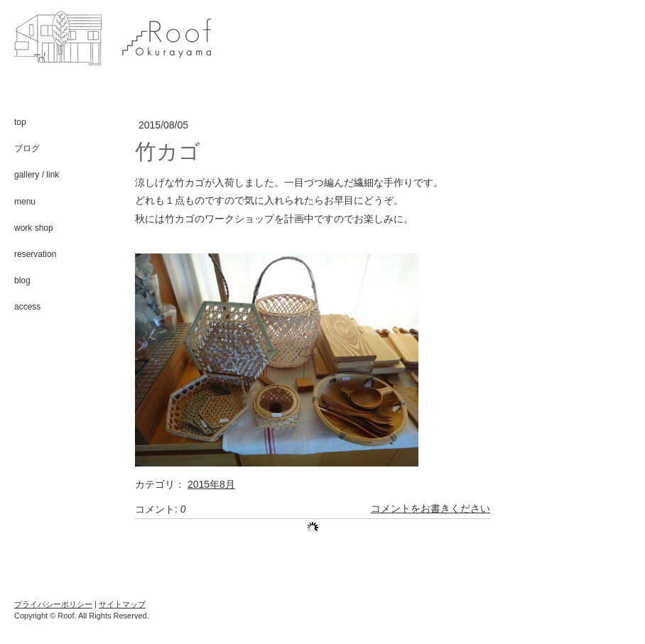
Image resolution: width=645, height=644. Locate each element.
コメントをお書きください (430, 509)
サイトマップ (122, 604)
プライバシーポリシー (53, 604)
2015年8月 (211, 484)
